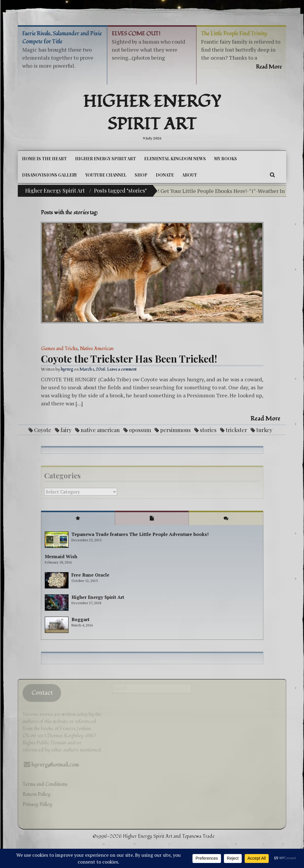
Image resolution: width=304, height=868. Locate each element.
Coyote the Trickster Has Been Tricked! (129, 358)
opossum (140, 430)
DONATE (165, 175)
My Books (226, 159)
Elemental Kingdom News (175, 159)
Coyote (43, 430)
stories (208, 430)
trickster (236, 430)
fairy (66, 430)
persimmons (175, 430)
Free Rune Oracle (90, 575)
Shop (141, 175)
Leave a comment (122, 369)
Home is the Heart (44, 159)
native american (100, 430)
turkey (264, 430)
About (190, 175)
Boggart (81, 619)
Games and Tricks (59, 349)
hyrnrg (67, 369)
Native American (97, 349)
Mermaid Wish (61, 556)
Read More (265, 419)
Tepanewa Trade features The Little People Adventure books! (140, 534)
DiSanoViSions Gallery (50, 175)
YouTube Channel (106, 175)
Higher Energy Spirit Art (152, 113)
